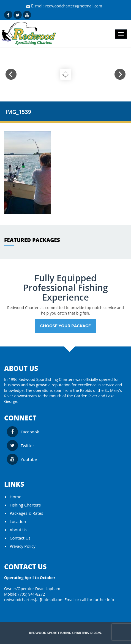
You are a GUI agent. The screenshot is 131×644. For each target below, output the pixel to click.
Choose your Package (66, 326)
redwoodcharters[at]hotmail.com (34, 600)
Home (15, 497)
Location (18, 521)
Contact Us (20, 538)
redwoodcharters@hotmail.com (74, 6)
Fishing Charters (25, 505)
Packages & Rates (26, 513)
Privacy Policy (23, 546)
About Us (18, 530)
